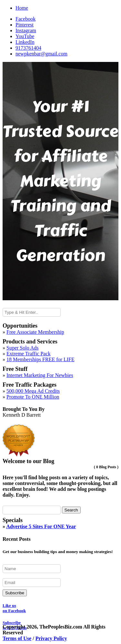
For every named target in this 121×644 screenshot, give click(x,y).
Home (22, 8)
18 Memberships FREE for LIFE (40, 359)
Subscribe (15, 593)
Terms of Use (17, 638)
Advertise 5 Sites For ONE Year (41, 526)
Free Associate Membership (35, 332)
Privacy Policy (51, 638)
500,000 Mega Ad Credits (33, 391)
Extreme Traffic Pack (29, 354)
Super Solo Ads (23, 348)
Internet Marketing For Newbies (40, 375)
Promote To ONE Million (33, 397)
